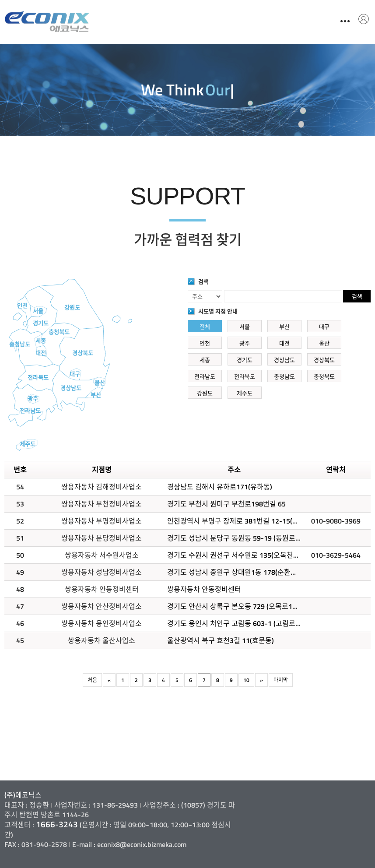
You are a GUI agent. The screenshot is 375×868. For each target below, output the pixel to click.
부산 (96, 395)
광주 (33, 398)
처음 (92, 680)
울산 (100, 383)
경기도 (41, 323)
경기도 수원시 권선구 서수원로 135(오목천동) (235, 555)
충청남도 (20, 344)
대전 (41, 353)
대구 (75, 374)
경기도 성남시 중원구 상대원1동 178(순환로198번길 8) (249, 572)
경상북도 (83, 353)
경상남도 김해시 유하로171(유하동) (220, 487)
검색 (357, 296)
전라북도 (38, 377)
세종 (41, 341)
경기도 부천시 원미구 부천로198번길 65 (226, 504)
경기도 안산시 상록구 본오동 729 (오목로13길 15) (241, 606)
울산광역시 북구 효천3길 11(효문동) (221, 640)
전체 (205, 327)
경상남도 (71, 388)
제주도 (28, 444)
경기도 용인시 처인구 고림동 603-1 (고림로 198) (239, 623)
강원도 (72, 307)
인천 (22, 306)
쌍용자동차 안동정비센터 (204, 589)
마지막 (281, 680)
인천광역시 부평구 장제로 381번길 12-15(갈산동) (241, 521)
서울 (38, 311)
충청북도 (59, 332)
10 (246, 680)
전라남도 (30, 411)
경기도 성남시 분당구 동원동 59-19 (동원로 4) (235, 538)
